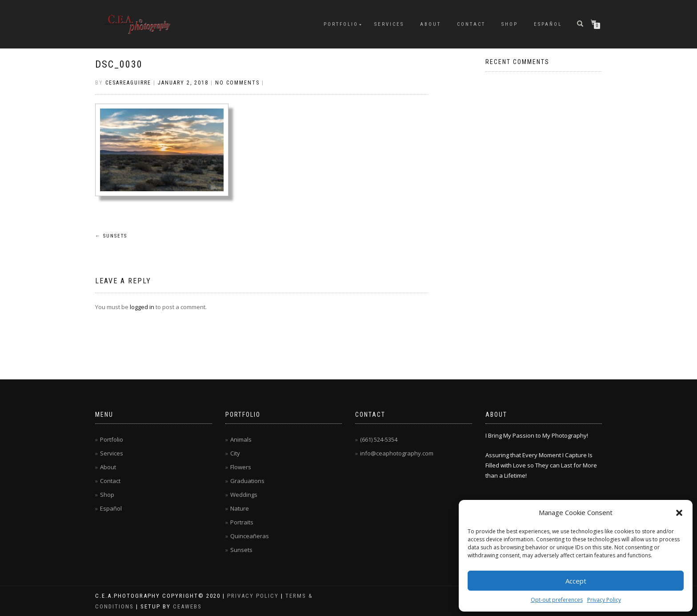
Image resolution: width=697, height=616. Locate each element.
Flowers (241, 467)
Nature (240, 508)
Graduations (247, 481)
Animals (241, 439)
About (431, 24)
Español (548, 24)
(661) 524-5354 (379, 439)
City (235, 453)
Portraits (242, 522)
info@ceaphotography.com (397, 453)
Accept (576, 581)
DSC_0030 (119, 64)
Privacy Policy (604, 600)
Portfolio (341, 24)
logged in (142, 307)
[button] (679, 513)
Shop (510, 24)
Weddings (244, 495)
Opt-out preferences (557, 600)
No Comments (237, 83)
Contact (471, 24)
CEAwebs (186, 606)
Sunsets (111, 236)
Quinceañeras (250, 536)
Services (389, 24)
